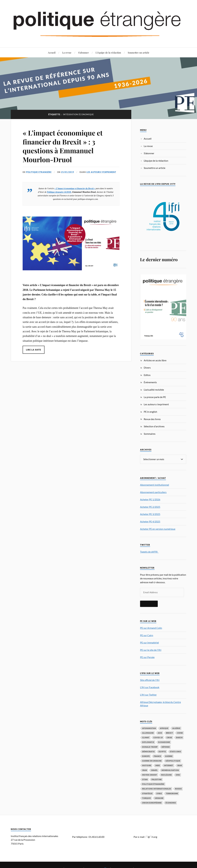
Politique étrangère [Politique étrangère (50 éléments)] (153, 784)
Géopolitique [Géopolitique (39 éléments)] (173, 761)
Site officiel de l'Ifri (150, 680)
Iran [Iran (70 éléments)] (145, 770)
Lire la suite (34, 350)
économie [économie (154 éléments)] (171, 803)
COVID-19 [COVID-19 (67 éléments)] (158, 737)
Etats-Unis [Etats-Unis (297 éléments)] (175, 751)
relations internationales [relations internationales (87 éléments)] (157, 789)
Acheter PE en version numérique (158, 529)
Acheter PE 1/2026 (150, 499)
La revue (67, 53)
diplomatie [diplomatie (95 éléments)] (148, 742)
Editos (147, 375)
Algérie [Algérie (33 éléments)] (176, 728)
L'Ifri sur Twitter (148, 694)
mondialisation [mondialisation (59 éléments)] (170, 770)
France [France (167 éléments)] (157, 756)
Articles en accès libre (155, 360)
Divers (147, 368)
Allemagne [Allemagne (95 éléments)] (148, 733)
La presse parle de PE (155, 397)
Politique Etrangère (39, 172)
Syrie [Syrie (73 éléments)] (159, 793)
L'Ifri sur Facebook (150, 687)
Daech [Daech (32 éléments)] (179, 737)
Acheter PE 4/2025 (150, 521)
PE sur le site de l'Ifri (151, 650)
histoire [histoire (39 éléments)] (147, 765)
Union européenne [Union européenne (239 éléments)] (152, 803)
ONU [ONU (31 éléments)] (178, 775)
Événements (150, 382)
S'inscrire (149, 604)
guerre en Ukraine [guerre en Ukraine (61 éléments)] (152, 761)
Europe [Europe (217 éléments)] (146, 756)
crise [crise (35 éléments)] (169, 737)
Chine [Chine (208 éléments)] (180, 733)
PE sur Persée (147, 657)
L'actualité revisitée (154, 390)
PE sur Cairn (147, 635)
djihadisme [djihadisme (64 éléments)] (164, 742)
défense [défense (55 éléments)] (166, 747)
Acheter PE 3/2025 (150, 514)
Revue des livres (152, 419)
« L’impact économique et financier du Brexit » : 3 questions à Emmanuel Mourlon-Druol (63, 146)
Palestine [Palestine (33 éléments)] (157, 779)
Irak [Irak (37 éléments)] (180, 765)
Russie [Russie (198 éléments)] (178, 789)
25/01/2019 (68, 172)
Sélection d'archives (154, 426)
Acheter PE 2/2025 (150, 507)
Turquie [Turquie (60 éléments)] (147, 798)
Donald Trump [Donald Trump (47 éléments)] (150, 747)
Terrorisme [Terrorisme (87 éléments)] (172, 793)
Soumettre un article (139, 53)
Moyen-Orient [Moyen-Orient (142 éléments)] (150, 775)
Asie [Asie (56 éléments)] (160, 733)
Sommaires (150, 434)
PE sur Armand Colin (151, 628)
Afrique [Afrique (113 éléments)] (164, 728)
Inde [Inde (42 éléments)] (158, 765)
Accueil (52, 53)
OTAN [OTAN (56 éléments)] (145, 779)
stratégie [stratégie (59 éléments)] (147, 793)
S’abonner (83, 53)
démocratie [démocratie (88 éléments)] (148, 751)
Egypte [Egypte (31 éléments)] (162, 751)
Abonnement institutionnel (155, 485)
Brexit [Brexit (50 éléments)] (170, 733)
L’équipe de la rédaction (108, 53)
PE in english (150, 412)
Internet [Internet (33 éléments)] (169, 765)
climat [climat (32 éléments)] (146, 737)
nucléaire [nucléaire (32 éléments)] (166, 775)
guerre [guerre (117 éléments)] (169, 756)
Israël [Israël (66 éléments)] (154, 770)
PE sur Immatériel (149, 642)
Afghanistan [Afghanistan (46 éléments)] (149, 728)
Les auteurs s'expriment (101, 172)
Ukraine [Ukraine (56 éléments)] (159, 798)
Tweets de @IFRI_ (149, 552)
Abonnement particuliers (153, 492)
